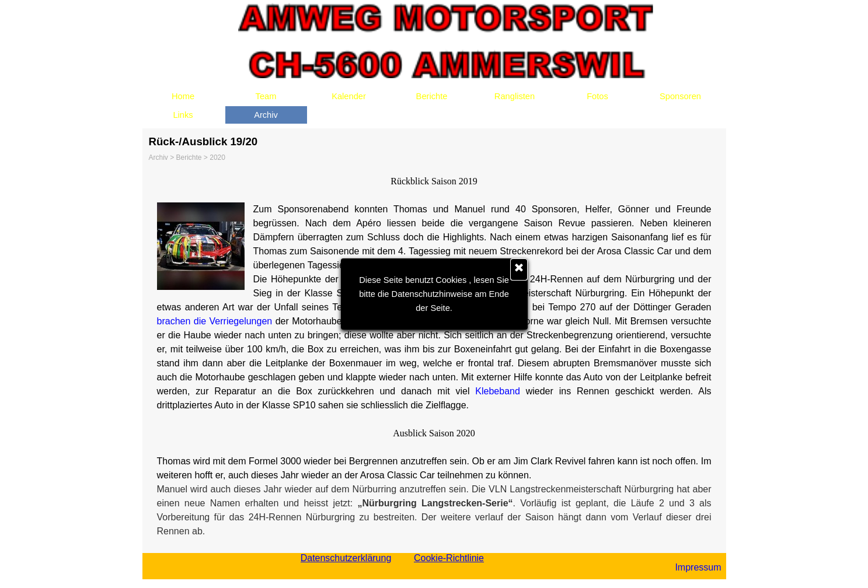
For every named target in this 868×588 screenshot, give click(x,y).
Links (183, 115)
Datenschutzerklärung (346, 558)
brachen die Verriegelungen (215, 321)
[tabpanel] (434, 356)
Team (266, 96)
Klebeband (498, 391)
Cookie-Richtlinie (449, 558)
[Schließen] (519, 269)
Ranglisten (515, 96)
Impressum (698, 567)
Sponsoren (680, 96)
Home (183, 96)
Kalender (349, 96)
